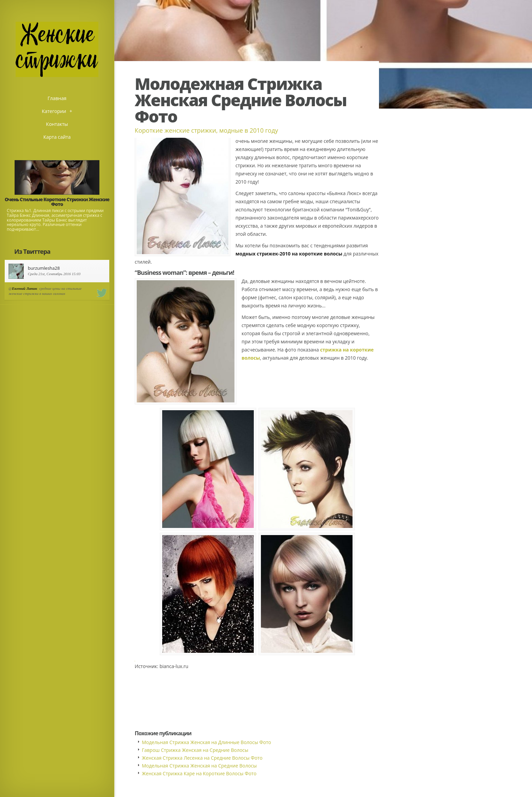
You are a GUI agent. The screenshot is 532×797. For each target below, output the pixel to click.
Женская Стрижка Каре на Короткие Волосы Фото (199, 773)
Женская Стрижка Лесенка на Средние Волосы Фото (202, 758)
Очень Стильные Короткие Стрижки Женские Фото (57, 202)
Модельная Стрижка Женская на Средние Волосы (199, 766)
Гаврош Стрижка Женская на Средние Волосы (195, 750)
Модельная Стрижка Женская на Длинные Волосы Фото (206, 742)
